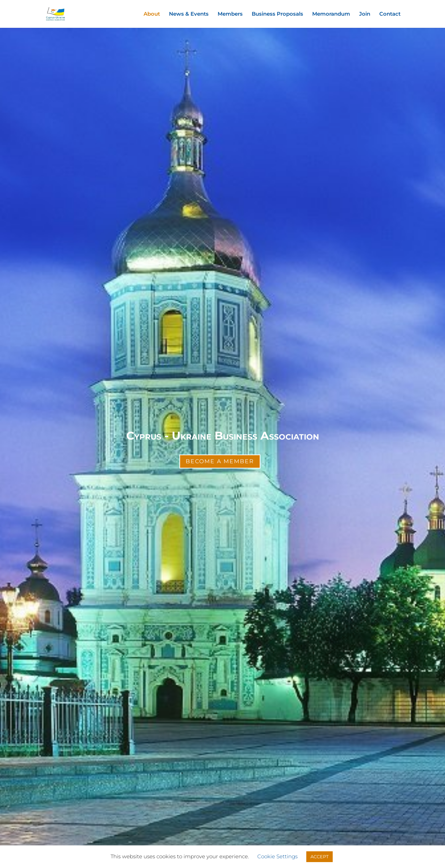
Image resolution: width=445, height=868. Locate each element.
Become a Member (220, 461)
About (152, 14)
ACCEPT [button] (319, 857)
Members (230, 14)
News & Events (189, 14)
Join (365, 14)
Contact (390, 14)
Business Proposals (277, 14)
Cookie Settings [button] (277, 856)
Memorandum (331, 14)
